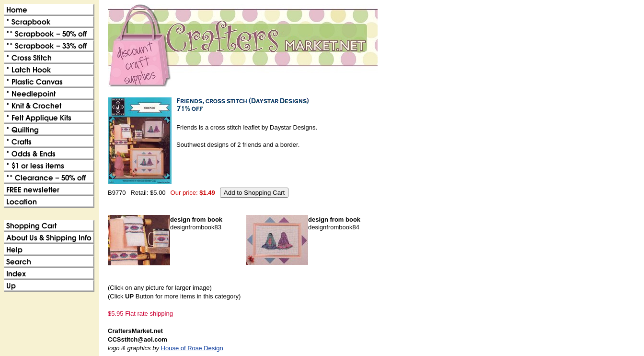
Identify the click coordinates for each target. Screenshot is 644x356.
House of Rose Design (192, 348)
